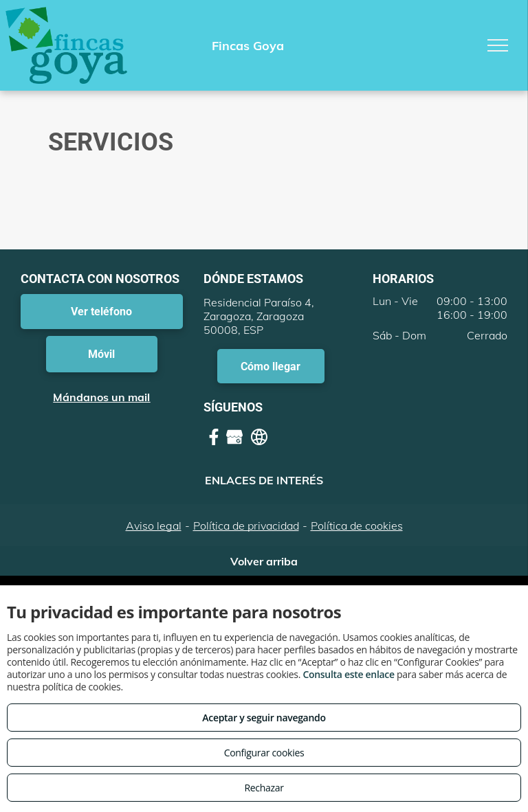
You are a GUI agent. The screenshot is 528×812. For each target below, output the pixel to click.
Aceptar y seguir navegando (264, 718)
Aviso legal (154, 526)
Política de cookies (357, 526)
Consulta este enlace (348, 674)
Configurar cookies (264, 753)
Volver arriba (264, 561)
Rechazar (264, 788)
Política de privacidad (246, 526)
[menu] (498, 45)
